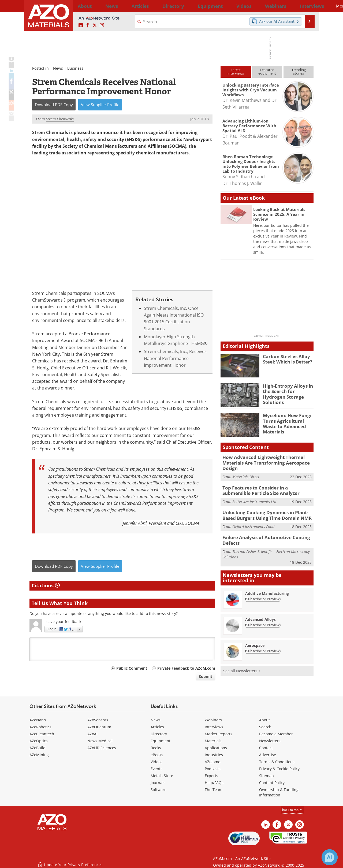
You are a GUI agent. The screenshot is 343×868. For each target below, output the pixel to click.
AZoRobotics (40, 727)
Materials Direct (246, 475)
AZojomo (212, 762)
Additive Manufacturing (267, 587)
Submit (206, 676)
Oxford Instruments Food (253, 522)
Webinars (213, 720)
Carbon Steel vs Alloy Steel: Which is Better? (286, 359)
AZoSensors (98, 720)
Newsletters (270, 741)
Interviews (214, 727)
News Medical (100, 741)
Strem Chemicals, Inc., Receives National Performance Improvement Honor (175, 359)
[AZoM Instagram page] (102, 25)
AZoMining (39, 755)
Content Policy (272, 783)
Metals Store (162, 776)
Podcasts (213, 769)
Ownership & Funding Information (279, 792)
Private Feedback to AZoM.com (186, 668)
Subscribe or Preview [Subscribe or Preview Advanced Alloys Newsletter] (263, 619)
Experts (211, 776)
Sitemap (266, 776)
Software (159, 790)
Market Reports (219, 734)
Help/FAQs (214, 783)
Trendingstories (299, 71)
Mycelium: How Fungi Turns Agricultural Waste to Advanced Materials (288, 420)
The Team (214, 790)
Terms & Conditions (277, 762)
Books (156, 748)
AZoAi (92, 734)
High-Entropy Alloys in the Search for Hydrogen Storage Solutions (288, 391)
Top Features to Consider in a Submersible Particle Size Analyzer (265, 488)
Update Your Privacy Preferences (70, 861)
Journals (158, 783)
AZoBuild (38, 748)
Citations (46, 585)
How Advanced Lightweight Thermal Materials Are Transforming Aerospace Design (261, 462)
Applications (216, 748)
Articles (157, 727)
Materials (213, 741)
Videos (156, 762)
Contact (266, 748)
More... (306, 6)
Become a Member (276, 734)
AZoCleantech (42, 734)
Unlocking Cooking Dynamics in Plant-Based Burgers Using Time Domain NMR (267, 512)
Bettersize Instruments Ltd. (255, 498)
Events (156, 769)
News (58, 68)
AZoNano (38, 720)
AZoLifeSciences (102, 748)
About (264, 720)
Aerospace (255, 639)
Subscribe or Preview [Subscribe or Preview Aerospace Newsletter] (263, 645)
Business (75, 68)
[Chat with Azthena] (330, 857)
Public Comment (132, 668)
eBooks (157, 755)
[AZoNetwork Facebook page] (88, 25)
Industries (214, 755)
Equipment (161, 741)
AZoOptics (39, 741)
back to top (292, 810)
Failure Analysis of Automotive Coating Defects (262, 535)
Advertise (268, 755)
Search (265, 727)
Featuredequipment (267, 71)
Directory (157, 6)
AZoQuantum (99, 727)
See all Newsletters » (242, 665)
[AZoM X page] (95, 25)
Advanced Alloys (260, 613)
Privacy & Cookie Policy (279, 769)
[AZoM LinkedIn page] (81, 25)
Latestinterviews (236, 71)
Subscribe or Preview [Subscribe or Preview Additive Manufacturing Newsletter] (263, 593)
